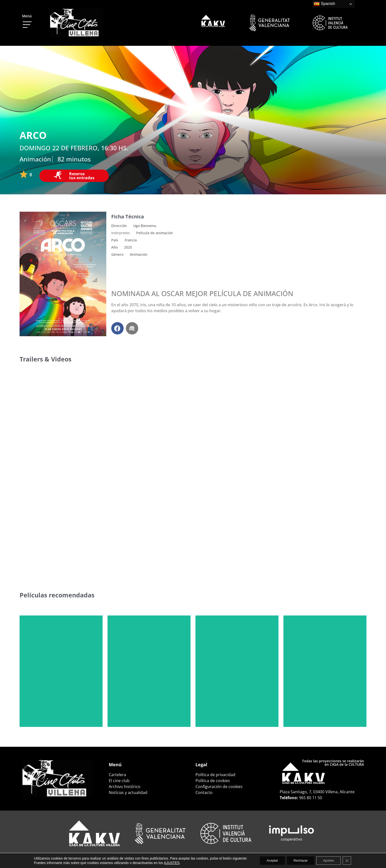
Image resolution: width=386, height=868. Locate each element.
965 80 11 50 (311, 798)
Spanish (324, 4)
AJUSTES (168, 863)
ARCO (33, 135)
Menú (27, 16)
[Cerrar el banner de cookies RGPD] (350, 860)
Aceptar (270, 860)
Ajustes (330, 860)
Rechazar (300, 860)
